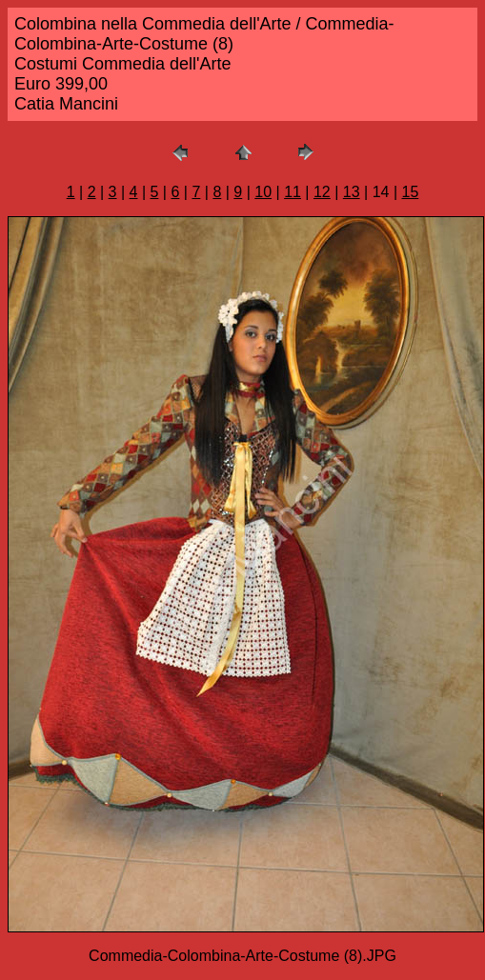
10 (263, 192)
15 (411, 192)
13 (352, 192)
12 (322, 192)
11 (293, 192)
